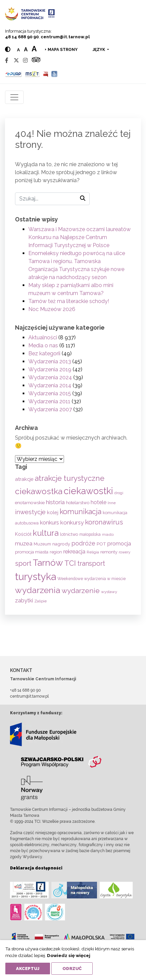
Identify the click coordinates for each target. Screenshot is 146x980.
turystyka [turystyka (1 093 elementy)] (35, 577)
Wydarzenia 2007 (50, 409)
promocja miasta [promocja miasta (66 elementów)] (32, 552)
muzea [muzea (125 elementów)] (24, 543)
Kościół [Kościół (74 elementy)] (23, 534)
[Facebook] (7, 60)
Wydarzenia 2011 (49, 401)
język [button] (99, 50)
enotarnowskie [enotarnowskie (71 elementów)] (30, 502)
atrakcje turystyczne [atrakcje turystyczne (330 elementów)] (69, 478)
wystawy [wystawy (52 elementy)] (109, 592)
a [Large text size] (34, 49)
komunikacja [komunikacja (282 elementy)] (80, 512)
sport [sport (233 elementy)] (23, 563)
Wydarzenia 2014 (50, 385)
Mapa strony (63, 50)
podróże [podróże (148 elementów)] (83, 543)
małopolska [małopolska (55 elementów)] (90, 534)
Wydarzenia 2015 (50, 393)
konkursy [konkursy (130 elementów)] (72, 522)
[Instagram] (25, 60)
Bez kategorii (44, 353)
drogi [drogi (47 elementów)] (119, 493)
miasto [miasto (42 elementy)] (108, 534)
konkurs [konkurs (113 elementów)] (49, 523)
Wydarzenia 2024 (50, 377)
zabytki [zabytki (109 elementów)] (24, 601)
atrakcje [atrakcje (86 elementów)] (24, 479)
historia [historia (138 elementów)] (55, 502)
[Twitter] (16, 60)
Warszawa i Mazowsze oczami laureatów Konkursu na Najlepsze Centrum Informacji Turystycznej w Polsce (79, 237)
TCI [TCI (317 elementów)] (70, 563)
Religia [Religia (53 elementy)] (93, 552)
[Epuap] (13, 74)
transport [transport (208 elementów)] (91, 563)
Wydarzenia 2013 (50, 361)
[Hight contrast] (8, 49)
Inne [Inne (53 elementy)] (112, 503)
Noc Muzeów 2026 (52, 309)
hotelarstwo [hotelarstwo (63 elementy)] (78, 503)
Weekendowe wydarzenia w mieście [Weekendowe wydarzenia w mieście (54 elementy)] (91, 579)
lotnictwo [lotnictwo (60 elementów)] (69, 534)
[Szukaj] (52, 199)
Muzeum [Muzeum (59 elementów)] (42, 544)
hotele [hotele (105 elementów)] (98, 502)
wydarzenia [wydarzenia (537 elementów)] (38, 590)
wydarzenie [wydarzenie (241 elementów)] (81, 591)
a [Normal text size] (18, 50)
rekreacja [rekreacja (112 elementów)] (74, 552)
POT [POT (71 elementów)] (101, 544)
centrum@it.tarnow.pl (65, 37)
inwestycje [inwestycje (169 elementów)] (30, 512)
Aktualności (43, 337)
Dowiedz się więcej (69, 955)
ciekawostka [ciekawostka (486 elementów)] (39, 491)
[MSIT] (32, 74)
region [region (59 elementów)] (56, 552)
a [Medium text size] (26, 49)
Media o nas (43, 345)
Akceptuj (28, 969)
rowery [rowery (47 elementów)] (124, 552)
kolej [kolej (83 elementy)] (53, 512)
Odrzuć (72, 969)
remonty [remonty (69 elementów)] (109, 552)
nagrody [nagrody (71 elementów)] (61, 544)
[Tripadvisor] (36, 60)
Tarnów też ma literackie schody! (69, 301)
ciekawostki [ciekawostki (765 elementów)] (88, 491)
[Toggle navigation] (14, 97)
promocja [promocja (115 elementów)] (119, 544)
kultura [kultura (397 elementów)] (46, 533)
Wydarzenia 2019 (50, 369)
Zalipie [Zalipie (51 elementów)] (40, 601)
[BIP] (46, 74)
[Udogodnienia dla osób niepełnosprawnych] (54, 74)
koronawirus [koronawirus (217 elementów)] (104, 522)
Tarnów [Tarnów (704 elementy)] (48, 563)
